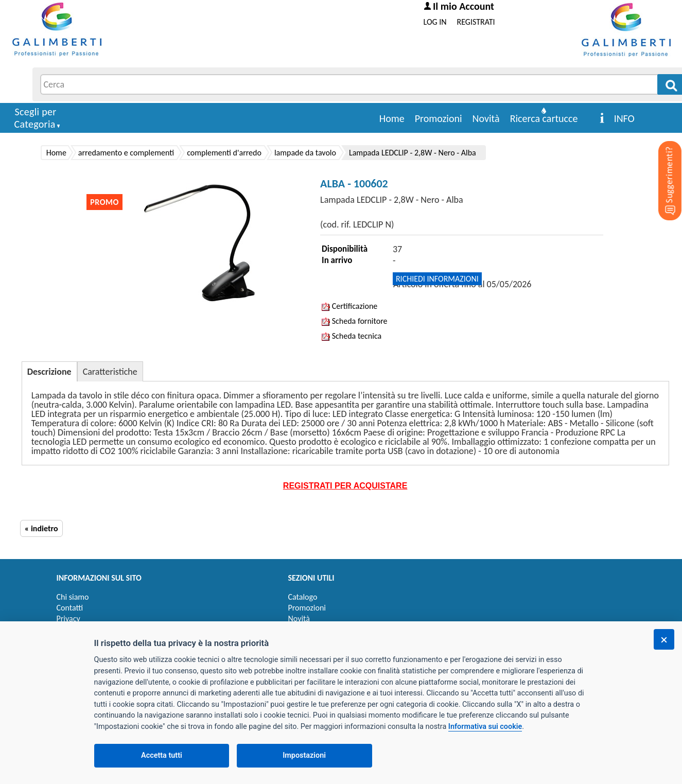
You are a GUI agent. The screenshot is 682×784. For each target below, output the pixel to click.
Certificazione (349, 306)
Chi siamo (73, 597)
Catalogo (303, 597)
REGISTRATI (476, 22)
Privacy (68, 619)
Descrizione (49, 372)
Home (392, 118)
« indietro (41, 528)
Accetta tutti (162, 755)
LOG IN (435, 22)
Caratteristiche (110, 372)
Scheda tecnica (352, 336)
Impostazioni (304, 755)
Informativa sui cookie (485, 727)
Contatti (70, 608)
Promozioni (439, 118)
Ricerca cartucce (544, 118)
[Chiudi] (664, 639)
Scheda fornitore (354, 321)
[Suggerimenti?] (661, 165)
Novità (486, 118)
